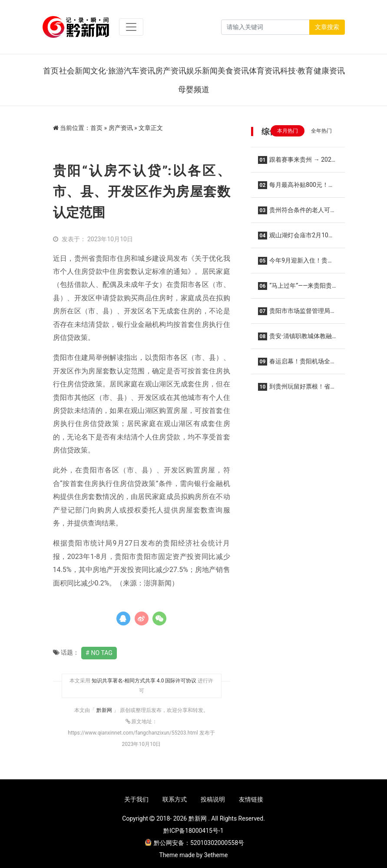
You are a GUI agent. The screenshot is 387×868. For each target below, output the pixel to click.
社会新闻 (75, 71)
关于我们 (136, 799)
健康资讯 (329, 71)
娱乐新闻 (202, 71)
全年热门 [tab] (321, 131)
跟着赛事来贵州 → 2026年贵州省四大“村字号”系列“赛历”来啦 (298, 162)
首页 (51, 71)
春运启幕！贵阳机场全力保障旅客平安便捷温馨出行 (297, 364)
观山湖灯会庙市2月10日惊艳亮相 (296, 238)
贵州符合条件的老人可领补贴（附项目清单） (297, 213)
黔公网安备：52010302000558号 (195, 843)
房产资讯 (171, 71)
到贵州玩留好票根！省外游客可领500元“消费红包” (297, 389)
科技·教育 (297, 71)
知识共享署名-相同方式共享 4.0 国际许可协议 (144, 681)
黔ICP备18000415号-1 (193, 831)
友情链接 (251, 799)
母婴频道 (194, 89)
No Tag (102, 653)
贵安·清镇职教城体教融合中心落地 (295, 339)
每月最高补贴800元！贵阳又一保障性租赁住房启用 (296, 188)
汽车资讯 (139, 71)
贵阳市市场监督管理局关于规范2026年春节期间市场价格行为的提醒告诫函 (297, 314)
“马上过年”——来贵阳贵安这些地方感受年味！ (295, 288)
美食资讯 (233, 71)
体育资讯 (265, 71)
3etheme (216, 855)
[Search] (265, 27)
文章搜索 (327, 27)
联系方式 (175, 799)
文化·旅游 (107, 71)
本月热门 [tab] (288, 131)
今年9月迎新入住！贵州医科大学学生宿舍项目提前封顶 (298, 263)
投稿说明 (213, 799)
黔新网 (105, 710)
